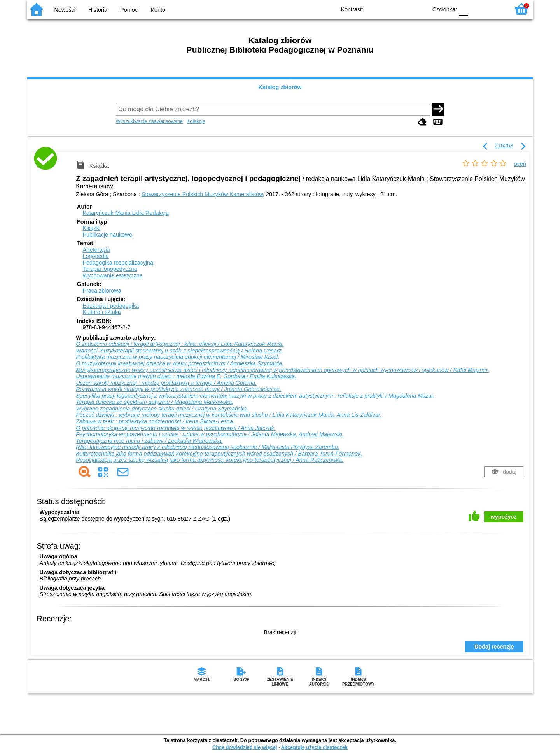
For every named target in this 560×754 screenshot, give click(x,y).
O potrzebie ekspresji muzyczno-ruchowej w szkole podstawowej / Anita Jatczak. (176, 428)
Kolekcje (196, 121)
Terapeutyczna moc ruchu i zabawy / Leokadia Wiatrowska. (149, 441)
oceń (520, 164)
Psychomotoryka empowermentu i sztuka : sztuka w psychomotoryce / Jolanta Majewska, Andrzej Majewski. (210, 434)
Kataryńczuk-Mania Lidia (126, 213)
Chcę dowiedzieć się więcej (245, 747)
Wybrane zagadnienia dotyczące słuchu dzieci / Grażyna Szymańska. (162, 409)
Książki (91, 228)
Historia (98, 10)
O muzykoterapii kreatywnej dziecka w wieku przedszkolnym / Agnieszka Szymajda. (180, 363)
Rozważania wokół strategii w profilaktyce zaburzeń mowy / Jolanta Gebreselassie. (178, 389)
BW (388, 9)
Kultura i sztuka (101, 312)
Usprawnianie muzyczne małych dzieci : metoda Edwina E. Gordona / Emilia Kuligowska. (186, 376)
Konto (158, 10)
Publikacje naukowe (107, 235)
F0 (463, 9)
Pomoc (129, 10)
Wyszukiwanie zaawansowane (150, 121)
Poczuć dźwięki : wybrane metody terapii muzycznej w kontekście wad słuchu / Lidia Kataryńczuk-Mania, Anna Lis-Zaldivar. (229, 415)
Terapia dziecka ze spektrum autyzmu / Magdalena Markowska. (155, 402)
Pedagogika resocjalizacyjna (118, 263)
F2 (495, 9)
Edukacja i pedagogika (111, 306)
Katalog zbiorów (280, 87)
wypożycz (504, 517)
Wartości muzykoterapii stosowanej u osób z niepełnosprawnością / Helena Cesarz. (179, 351)
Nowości (65, 10)
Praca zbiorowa (102, 291)
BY (419, 9)
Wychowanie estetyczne (112, 275)
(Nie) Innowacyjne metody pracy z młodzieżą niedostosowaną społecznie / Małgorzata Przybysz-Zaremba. (207, 447)
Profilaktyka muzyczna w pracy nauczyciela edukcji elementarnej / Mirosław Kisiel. (178, 357)
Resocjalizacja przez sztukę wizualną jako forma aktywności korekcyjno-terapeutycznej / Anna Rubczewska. (210, 460)
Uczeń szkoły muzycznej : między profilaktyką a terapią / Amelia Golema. (166, 383)
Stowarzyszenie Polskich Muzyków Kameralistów (202, 194)
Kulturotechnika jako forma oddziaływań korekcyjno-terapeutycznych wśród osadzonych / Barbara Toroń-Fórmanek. (219, 454)
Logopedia (95, 256)
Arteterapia (96, 250)
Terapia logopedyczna (110, 269)
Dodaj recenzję (494, 647)
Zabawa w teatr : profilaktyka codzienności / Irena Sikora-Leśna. (155, 421)
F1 (477, 9)
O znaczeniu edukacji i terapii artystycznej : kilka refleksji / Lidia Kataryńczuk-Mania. (180, 344)
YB (403, 9)
